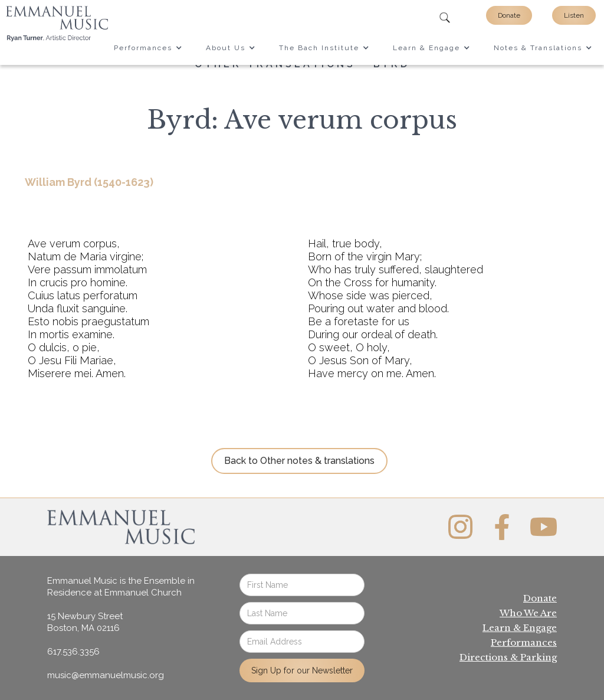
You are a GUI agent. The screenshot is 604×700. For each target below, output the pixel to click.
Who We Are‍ (528, 613)
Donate (509, 15)
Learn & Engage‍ (520, 628)
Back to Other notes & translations (299, 461)
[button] (148, 48)
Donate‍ (540, 598)
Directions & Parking (508, 657)
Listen (574, 15)
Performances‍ (524, 642)
